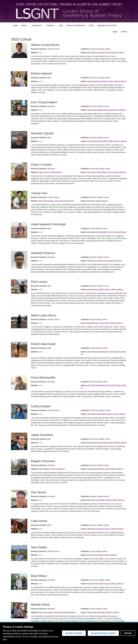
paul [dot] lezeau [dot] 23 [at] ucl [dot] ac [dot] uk (105, 290)
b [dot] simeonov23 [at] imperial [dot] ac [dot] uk (105, 469)
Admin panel (15, 641)
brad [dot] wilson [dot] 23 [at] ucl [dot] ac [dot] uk (105, 584)
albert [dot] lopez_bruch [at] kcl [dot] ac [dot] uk (104, 323)
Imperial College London (87, 637)
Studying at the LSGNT (107, 25)
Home (15, 25)
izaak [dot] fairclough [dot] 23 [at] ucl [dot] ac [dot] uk (107, 232)
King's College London (103, 637)
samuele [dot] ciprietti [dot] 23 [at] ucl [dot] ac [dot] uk (107, 141)
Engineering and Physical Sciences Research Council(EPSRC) (71, 637)
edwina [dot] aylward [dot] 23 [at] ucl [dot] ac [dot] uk (106, 81)
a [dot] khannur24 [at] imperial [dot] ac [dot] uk (104, 261)
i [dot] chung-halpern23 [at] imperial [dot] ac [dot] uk (106, 110)
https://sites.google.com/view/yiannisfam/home (56, 201)
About (25, 25)
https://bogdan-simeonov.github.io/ (52, 469)
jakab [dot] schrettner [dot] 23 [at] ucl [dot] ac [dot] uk (107, 443)
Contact (124, 32)
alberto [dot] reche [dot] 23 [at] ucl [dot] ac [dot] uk (106, 53)
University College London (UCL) (119, 637)
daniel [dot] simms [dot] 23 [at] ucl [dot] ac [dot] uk (106, 500)
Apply (115, 32)
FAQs (91, 25)
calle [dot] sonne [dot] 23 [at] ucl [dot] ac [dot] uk (105, 529)
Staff (61, 25)
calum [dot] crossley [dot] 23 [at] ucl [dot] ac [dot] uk (106, 172)
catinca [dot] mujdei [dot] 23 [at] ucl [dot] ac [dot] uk (106, 414)
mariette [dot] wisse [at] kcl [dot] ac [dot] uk (103, 612)
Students (51, 25)
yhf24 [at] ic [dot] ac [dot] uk (97, 201)
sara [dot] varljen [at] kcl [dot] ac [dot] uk (102, 555)
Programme (37, 25)
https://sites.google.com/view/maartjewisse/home (57, 612)
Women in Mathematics (76, 25)
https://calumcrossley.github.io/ (50, 172)
